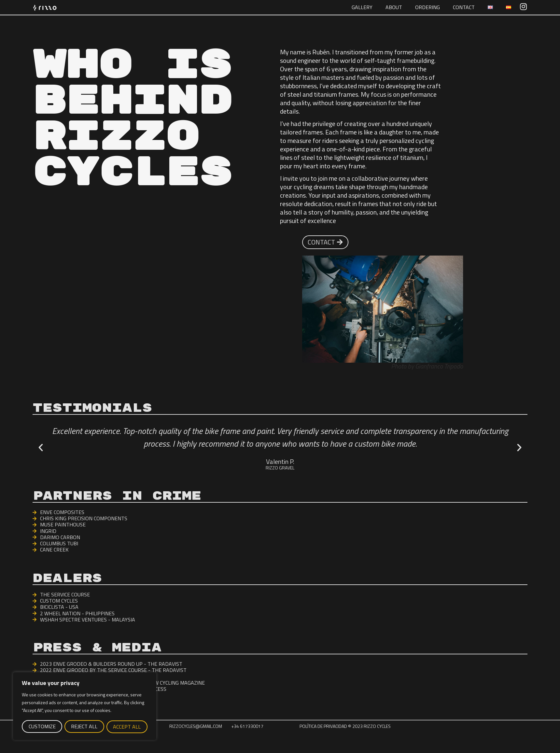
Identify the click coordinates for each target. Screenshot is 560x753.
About (394, 7)
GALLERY (362, 7)
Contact (464, 7)
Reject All (84, 727)
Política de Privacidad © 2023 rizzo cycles (345, 738)
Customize (42, 727)
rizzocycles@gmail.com (196, 738)
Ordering (427, 7)
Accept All (127, 727)
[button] (41, 448)
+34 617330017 (247, 738)
